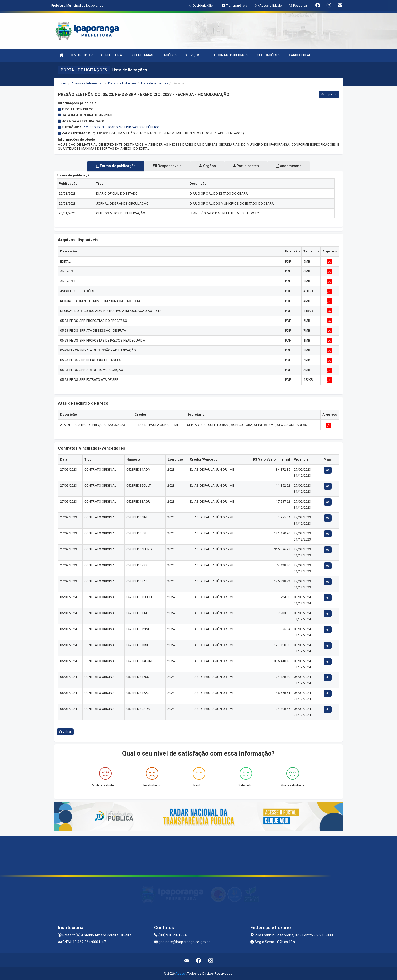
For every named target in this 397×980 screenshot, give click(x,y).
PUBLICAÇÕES (268, 55)
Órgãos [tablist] (207, 166)
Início (62, 83)
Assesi (181, 974)
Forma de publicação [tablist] (107, 166)
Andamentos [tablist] (297, 166)
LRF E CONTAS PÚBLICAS (228, 55)
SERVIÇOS (193, 55)
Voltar (65, 732)
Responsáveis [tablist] (163, 166)
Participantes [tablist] (250, 166)
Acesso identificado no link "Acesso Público (121, 127)
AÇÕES (170, 55)
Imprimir (329, 94)
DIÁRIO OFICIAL (299, 55)
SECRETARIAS (144, 55)
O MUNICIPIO (82, 55)
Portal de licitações (122, 83)
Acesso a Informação (87, 83)
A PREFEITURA (112, 55)
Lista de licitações (155, 83)
